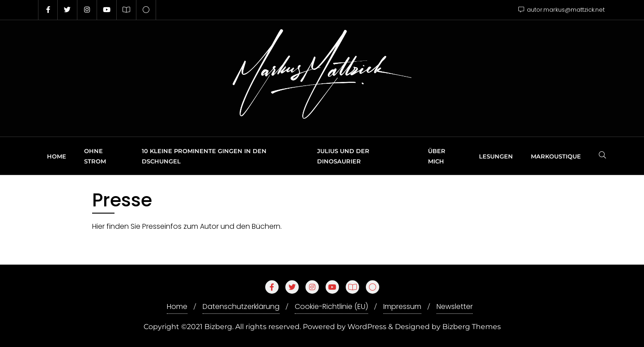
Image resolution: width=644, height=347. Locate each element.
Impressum (402, 306)
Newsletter (455, 306)
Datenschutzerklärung (241, 306)
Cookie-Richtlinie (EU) (331, 306)
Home (177, 306)
